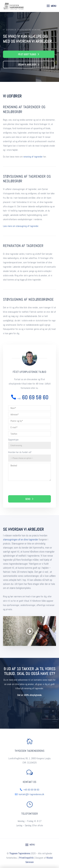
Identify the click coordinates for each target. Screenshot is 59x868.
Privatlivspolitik (26, 858)
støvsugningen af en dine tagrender (21, 539)
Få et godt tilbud (27, 54)
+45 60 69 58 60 (31, 790)
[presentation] (31, 489)
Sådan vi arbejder (27, 65)
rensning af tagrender (33, 157)
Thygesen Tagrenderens (20, 853)
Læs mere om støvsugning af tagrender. (21, 226)
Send (28, 499)
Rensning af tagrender (22, 107)
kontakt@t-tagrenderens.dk (31, 794)
